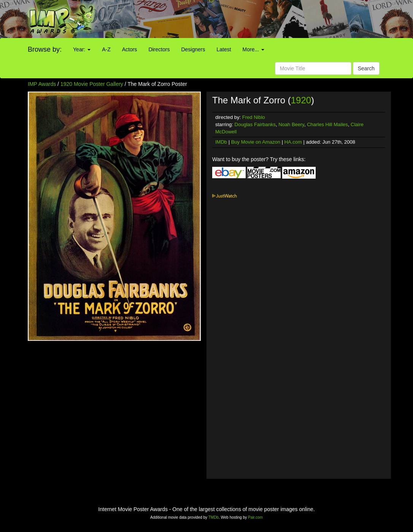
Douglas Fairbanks (255, 124)
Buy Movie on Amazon (256, 142)
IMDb (221, 142)
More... (253, 49)
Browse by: (45, 49)
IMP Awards (42, 84)
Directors (159, 49)
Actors (130, 49)
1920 (301, 100)
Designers (193, 49)
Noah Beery (291, 124)
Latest (224, 49)
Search (366, 68)
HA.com (293, 142)
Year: (82, 49)
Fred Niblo (254, 117)
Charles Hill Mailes (327, 124)
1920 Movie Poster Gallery (92, 84)
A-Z (106, 49)
